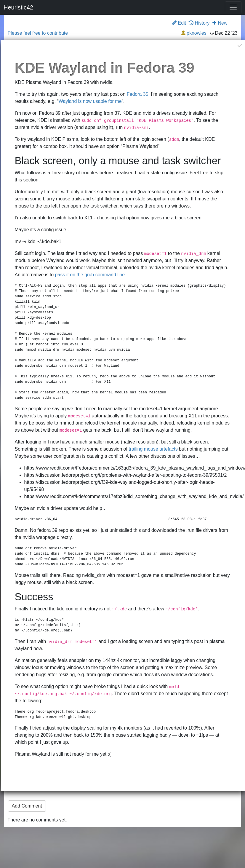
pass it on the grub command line (90, 275)
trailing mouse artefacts (153, 449)
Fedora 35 (138, 94)
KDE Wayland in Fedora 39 (105, 68)
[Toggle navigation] (233, 7)
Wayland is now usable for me (90, 101)
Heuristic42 (18, 7)
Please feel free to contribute (38, 33)
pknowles (197, 33)
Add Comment (27, 806)
